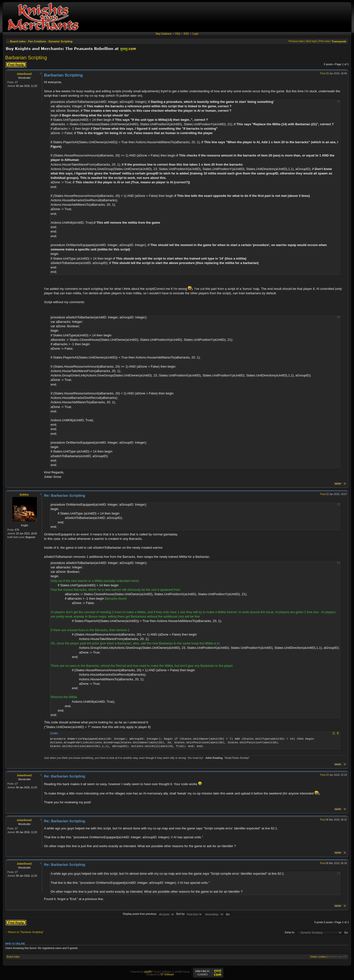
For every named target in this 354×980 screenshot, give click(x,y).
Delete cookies (318, 957)
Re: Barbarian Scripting (65, 495)
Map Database (164, 34)
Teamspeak (339, 41)
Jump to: (290, 932)
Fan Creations (37, 41)
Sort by (189, 914)
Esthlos (24, 495)
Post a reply (16, 65)
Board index (18, 41)
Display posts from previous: (149, 914)
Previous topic (296, 41)
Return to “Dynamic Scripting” (26, 932)
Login (195, 34)
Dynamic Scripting (61, 41)
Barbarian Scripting (26, 58)
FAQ (178, 34)
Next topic (311, 41)
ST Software (167, 974)
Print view (324, 41)
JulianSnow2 (24, 74)
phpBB (148, 972)
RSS (186, 34)
